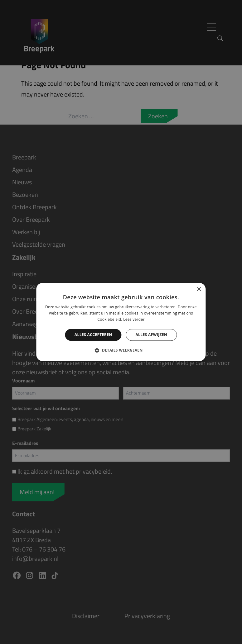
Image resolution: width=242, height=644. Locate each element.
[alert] (121, 322)
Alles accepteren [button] (93, 335)
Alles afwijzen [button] (151, 335)
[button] (121, 350)
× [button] (199, 289)
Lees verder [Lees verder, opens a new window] (134, 319)
